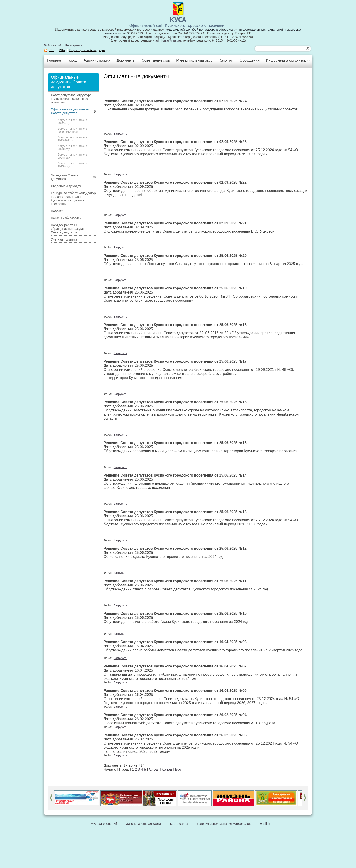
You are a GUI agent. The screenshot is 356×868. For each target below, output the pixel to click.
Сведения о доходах (66, 186)
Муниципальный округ (195, 60)
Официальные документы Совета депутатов (70, 111)
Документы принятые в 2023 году (72, 148)
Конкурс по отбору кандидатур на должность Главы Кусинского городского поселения (73, 198)
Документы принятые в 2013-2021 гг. (72, 139)
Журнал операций (104, 824)
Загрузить (120, 134)
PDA (62, 50)
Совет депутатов (156, 60)
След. (154, 769)
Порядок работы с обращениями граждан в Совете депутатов (69, 229)
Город (72, 60)
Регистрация (74, 45)
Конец (167, 769)
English (265, 824)
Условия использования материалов (224, 824)
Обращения (250, 60)
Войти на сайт (53, 45)
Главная (54, 60)
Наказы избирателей (66, 218)
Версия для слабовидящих (87, 50)
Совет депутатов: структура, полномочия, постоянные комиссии (72, 99)
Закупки (227, 60)
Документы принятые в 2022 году (72, 122)
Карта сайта (179, 824)
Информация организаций (288, 60)
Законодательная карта (144, 824)
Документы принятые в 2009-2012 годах (72, 130)
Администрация (97, 60)
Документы (126, 60)
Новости (57, 211)
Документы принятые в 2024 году (72, 156)
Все (178, 769)
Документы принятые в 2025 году (72, 165)
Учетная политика (64, 239)
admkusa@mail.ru (168, 40)
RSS (52, 50)
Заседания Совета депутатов (64, 177)
